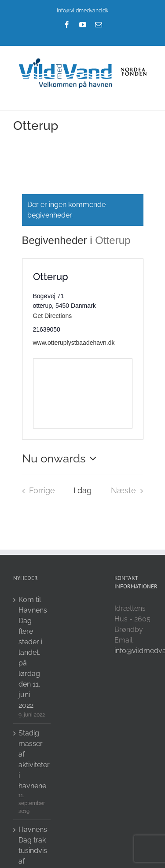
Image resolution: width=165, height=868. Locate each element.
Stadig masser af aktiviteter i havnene (32, 759)
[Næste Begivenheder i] (129, 491)
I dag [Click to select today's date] (82, 490)
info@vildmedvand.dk (82, 11)
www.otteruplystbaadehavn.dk (74, 343)
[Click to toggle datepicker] (62, 458)
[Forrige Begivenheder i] (36, 491)
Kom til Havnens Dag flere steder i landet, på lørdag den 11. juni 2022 (32, 652)
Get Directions (53, 316)
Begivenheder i (59, 240)
